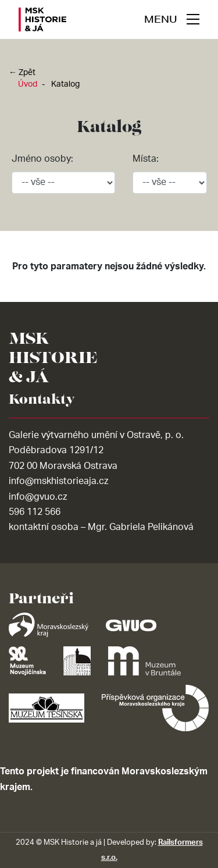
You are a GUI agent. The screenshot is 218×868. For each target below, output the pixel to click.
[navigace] (172, 19)
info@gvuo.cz (38, 497)
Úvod (28, 84)
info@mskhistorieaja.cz (58, 481)
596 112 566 (35, 512)
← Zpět (22, 73)
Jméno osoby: (42, 159)
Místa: (146, 159)
